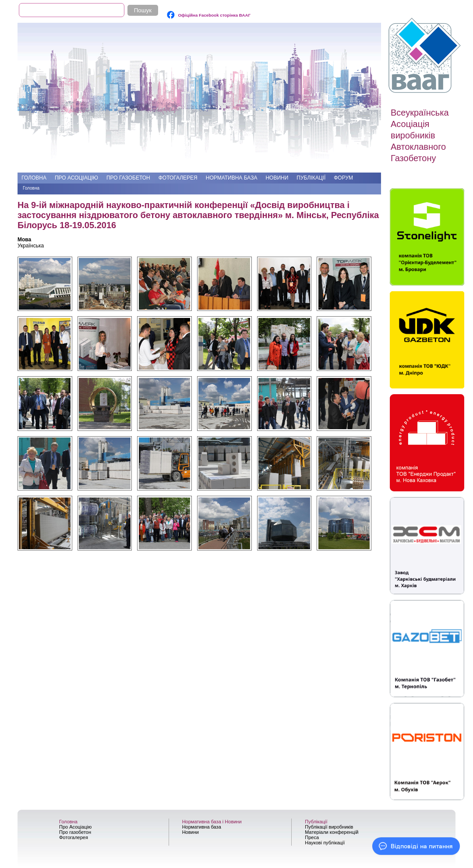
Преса (312, 837)
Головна (34, 178)
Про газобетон (128, 178)
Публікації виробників (329, 827)
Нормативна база (232, 178)
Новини (277, 178)
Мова (24, 240)
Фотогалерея (178, 178)
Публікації (311, 178)
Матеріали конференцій (332, 832)
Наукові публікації (325, 843)
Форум (343, 178)
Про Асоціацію (76, 178)
